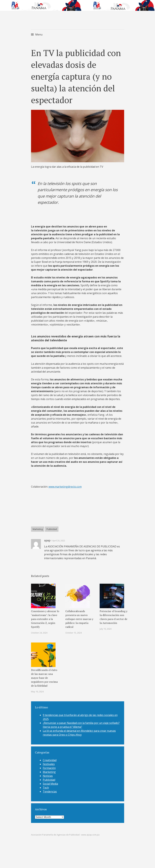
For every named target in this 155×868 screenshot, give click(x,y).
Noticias (48, 776)
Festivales (49, 764)
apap (47, 540)
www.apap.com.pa (90, 835)
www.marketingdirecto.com (65, 487)
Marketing (38, 529)
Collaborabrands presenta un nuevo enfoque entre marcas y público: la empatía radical (79, 619)
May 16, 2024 (37, 692)
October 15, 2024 (73, 633)
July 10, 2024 (106, 629)
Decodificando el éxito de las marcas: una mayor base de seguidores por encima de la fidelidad (44, 678)
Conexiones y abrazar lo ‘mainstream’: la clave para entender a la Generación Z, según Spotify (45, 619)
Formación (49, 768)
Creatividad (50, 760)
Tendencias (50, 792)
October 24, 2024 (39, 633)
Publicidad (52, 529)
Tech (46, 788)
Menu (39, 34)
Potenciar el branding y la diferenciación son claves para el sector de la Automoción (114, 617)
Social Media (50, 784)
